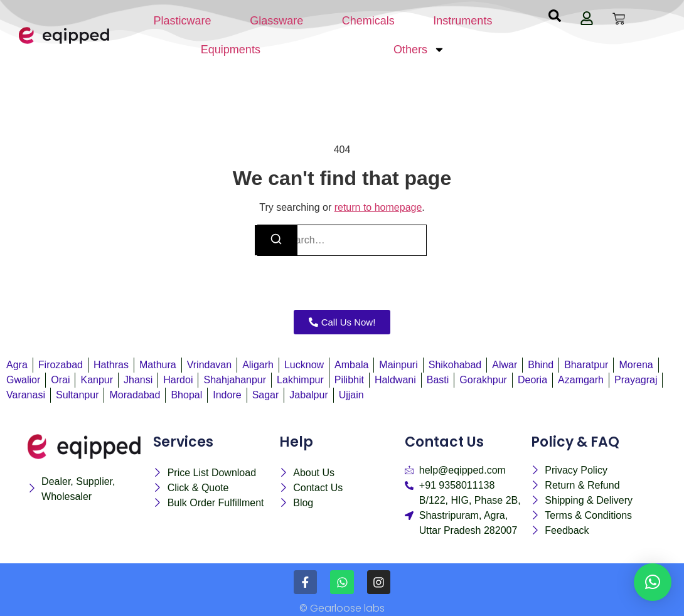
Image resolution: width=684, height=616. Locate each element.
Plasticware (183, 21)
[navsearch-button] (555, 19)
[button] (653, 582)
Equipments (231, 50)
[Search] (276, 240)
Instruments (462, 21)
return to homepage (378, 207)
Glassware (276, 21)
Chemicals (368, 21)
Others (419, 50)
